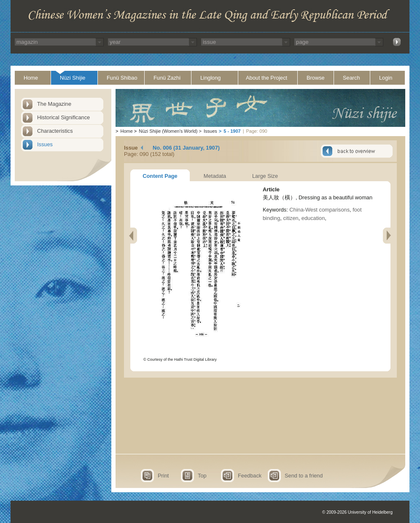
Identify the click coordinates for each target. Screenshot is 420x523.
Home (31, 78)
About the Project (267, 78)
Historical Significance (63, 117)
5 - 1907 (232, 131)
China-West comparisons (319, 210)
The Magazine (54, 104)
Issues (45, 144)
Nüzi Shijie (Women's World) (168, 131)
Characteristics (55, 131)
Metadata (215, 176)
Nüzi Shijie (73, 78)
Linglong (210, 78)
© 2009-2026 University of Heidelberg (357, 512)
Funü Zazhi (167, 78)
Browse (316, 78)
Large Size (265, 176)
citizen (291, 218)
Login (386, 78)
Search (351, 78)
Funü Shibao (122, 78)
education (313, 218)
